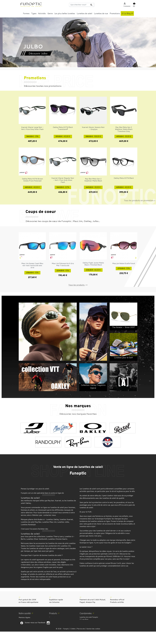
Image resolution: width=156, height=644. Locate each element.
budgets (128, 543)
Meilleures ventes (55, 623)
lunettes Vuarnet (66, 519)
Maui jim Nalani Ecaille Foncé (124, 263)
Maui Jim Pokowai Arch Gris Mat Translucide (63, 264)
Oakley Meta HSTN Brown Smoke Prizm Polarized (32, 180)
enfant (32, 510)
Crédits (73, 641)
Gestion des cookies (93, 641)
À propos (22, 623)
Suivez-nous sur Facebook (22, 635)
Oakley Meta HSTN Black (124, 178)
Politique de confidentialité (28, 628)
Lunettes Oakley (53, 519)
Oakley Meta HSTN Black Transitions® (63, 128)
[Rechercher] (81, 5)
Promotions (53, 617)
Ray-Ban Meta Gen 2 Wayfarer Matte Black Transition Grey (124, 129)
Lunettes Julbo (63, 522)
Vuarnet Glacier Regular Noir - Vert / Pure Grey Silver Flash (63, 180)
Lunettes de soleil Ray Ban (31, 522)
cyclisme (69, 571)
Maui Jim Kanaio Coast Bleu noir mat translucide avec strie (32, 265)
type (36, 551)
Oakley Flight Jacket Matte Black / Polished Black (93, 264)
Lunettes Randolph (28, 524)
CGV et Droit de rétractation (29, 620)
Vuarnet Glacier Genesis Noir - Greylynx (93, 128)
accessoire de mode (113, 524)
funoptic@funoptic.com (97, 628)
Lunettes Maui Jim (49, 522)
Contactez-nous (24, 630)
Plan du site (81, 641)
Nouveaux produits (55, 620)
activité (40, 571)
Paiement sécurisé (25, 625)
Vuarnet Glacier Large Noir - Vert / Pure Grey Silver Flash (32, 128)
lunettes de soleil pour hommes (63, 507)
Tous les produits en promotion (140, 201)
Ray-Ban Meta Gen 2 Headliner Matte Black (93, 180)
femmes (24, 510)
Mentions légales (24, 617)
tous (27, 536)
